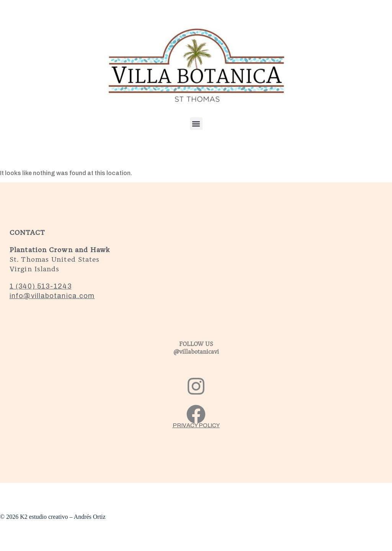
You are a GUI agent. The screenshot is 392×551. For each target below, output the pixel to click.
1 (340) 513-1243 (41, 286)
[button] (196, 124)
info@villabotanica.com (52, 296)
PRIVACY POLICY (196, 425)
